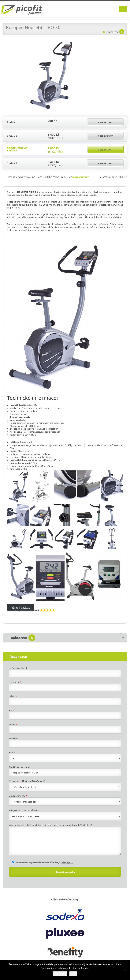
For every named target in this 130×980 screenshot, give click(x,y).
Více (73, 974)
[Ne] (125, 970)
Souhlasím (60, 974)
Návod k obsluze (20, 607)
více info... (67, 862)
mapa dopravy (80, 177)
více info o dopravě (33, 781)
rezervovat (105, 122)
